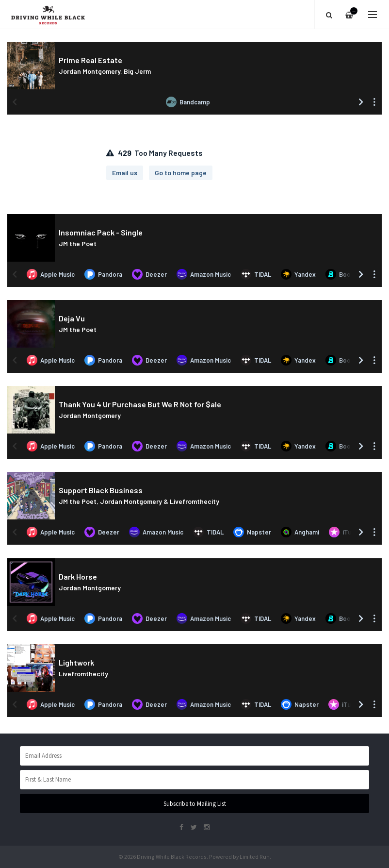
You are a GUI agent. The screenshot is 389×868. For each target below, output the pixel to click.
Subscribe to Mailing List (195, 804)
